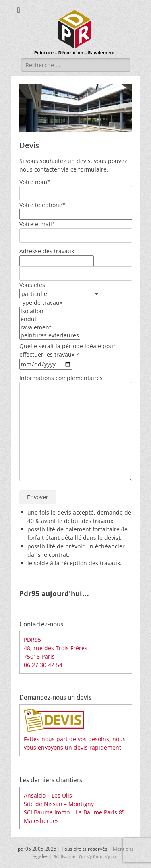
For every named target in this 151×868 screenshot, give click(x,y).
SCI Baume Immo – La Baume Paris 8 (74, 812)
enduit (50, 319)
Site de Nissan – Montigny (59, 804)
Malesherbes (41, 821)
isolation (50, 311)
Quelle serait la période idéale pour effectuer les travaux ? (67, 355)
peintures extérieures (50, 335)
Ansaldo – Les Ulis (48, 795)
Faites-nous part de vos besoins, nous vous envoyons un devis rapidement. (75, 739)
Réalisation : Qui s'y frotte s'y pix (86, 856)
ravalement (50, 327)
